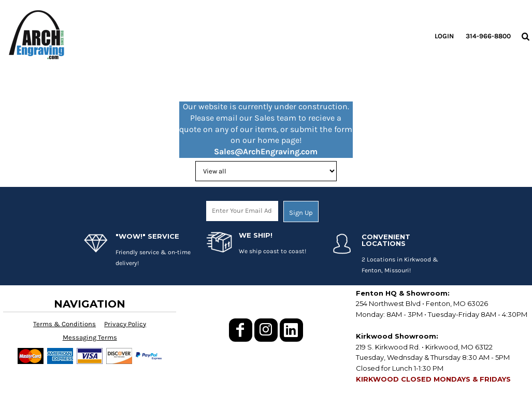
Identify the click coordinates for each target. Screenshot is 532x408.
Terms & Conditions (64, 324)
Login (444, 36)
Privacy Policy (125, 324)
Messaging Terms (90, 337)
